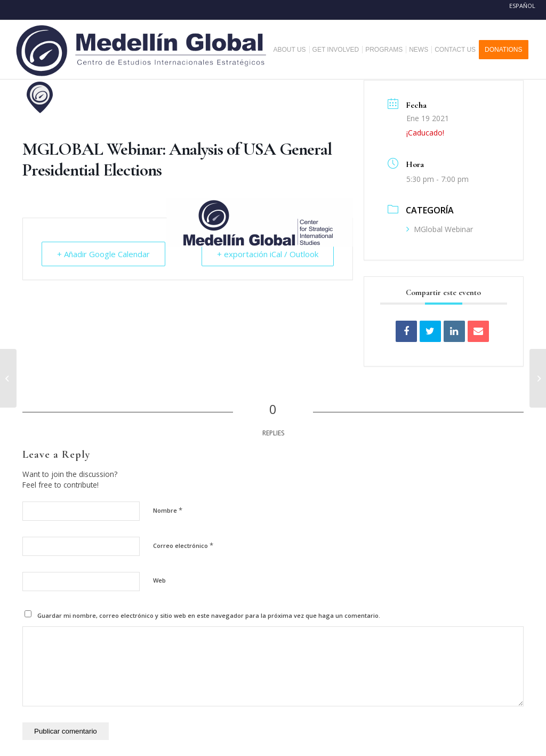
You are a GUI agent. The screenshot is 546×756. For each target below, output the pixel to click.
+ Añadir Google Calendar (103, 254)
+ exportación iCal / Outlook (268, 254)
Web (159, 580)
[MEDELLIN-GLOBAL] (142, 50)
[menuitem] (293, 50)
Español (522, 6)
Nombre (168, 510)
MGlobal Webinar (440, 229)
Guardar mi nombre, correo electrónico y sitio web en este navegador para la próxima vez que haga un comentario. (209, 615)
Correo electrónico (183, 545)
